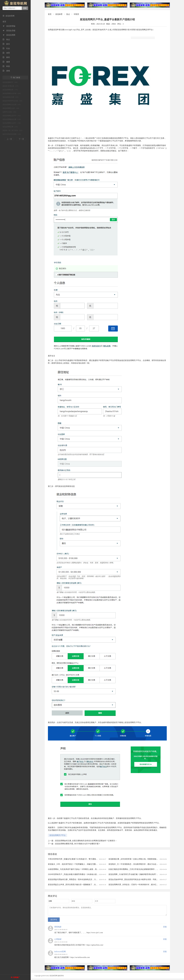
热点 (6, 40)
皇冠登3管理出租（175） (11, 86)
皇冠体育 (59, 14)
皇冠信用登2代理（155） (11, 97)
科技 (6, 66)
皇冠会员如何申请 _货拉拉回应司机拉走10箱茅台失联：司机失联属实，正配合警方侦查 (143, 879)
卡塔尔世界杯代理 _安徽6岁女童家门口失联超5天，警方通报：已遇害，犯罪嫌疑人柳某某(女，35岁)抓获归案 (91, 859)
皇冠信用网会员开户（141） (12, 116)
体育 (6, 53)
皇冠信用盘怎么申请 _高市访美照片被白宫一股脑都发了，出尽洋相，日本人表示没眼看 (83, 885)
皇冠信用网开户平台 (57, 835)
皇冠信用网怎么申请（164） (12, 93)
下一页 (21, 139)
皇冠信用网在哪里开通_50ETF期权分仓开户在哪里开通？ (78, 844)
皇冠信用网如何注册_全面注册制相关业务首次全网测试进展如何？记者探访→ (86, 841)
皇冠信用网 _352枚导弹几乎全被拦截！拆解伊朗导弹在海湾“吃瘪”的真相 (137, 874)
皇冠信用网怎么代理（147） (12, 105)
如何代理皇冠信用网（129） (12, 134)
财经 (6, 57)
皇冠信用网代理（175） (11, 90)
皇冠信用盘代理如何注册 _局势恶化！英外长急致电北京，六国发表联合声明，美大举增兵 (84, 879)
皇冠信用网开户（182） (11, 82)
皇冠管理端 (9, 26)
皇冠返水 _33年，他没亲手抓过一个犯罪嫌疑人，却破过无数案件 (74, 864)
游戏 (6, 71)
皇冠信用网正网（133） (11, 127)
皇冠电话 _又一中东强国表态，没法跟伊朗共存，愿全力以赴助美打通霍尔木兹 (140, 864)
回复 (165, 928)
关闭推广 (16, 977)
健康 (6, 62)
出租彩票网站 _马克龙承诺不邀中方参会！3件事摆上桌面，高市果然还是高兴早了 (80, 869)
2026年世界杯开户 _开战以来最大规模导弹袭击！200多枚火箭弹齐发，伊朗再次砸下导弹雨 (84, 874)
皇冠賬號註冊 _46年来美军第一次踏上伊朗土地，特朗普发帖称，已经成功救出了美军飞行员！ (146, 859)
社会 (6, 48)
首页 (4, 22)
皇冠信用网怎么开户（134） (12, 123)
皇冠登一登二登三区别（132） (13, 130)
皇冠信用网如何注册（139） (12, 119)
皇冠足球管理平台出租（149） (13, 101)
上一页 (9, 139)
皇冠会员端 (9, 31)
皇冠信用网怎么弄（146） (11, 108)
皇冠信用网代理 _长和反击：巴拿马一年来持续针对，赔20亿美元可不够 (137, 885)
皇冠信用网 (9, 35)
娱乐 (6, 44)
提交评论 (54, 921)
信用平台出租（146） (10, 112)
